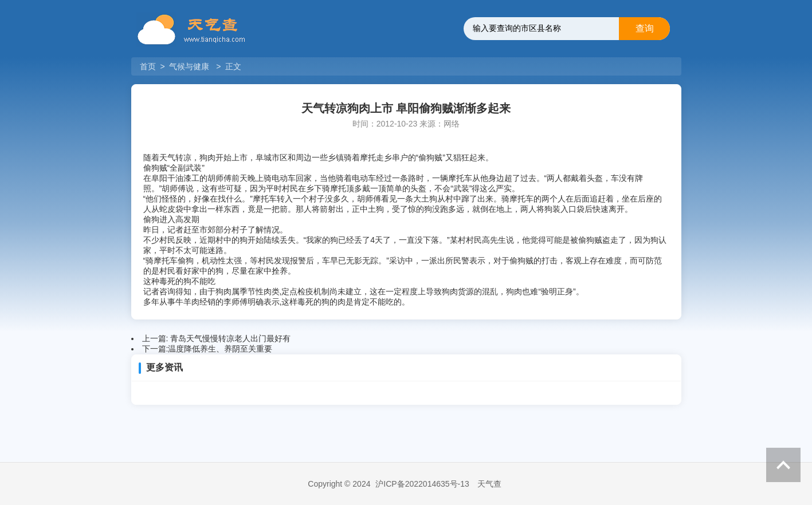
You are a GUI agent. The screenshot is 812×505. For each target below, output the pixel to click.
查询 (645, 28)
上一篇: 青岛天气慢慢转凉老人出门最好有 (217, 338)
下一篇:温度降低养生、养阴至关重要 (207, 349)
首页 (149, 66)
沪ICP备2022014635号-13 (422, 484)
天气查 (489, 484)
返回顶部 (783, 465)
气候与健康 (189, 66)
